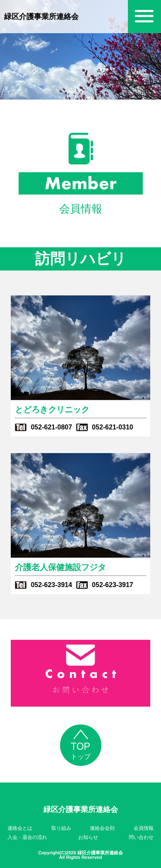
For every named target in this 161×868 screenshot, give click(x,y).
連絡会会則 (102, 828)
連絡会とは (20, 828)
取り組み (61, 828)
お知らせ (88, 837)
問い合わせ (141, 837)
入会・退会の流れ (27, 837)
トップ (81, 747)
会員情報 (144, 828)
